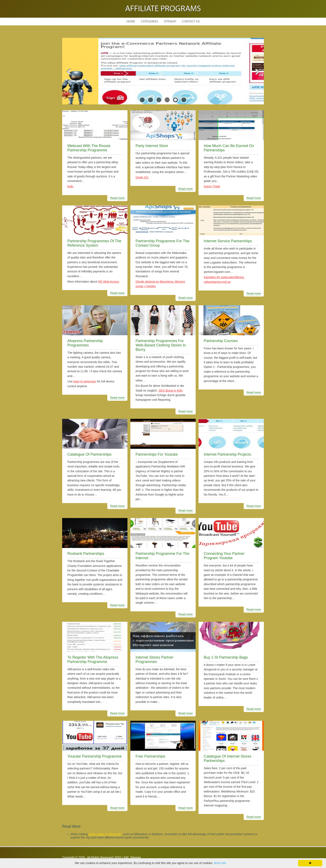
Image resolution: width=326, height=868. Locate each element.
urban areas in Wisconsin (105, 834)
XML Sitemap (132, 857)
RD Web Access (109, 282)
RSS (118, 857)
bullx (70, 186)
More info (220, 863)
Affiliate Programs (163, 9)
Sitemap (170, 22)
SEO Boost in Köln (171, 391)
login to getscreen (85, 381)
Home (131, 22)
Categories (149, 22)
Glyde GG (142, 177)
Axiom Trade (212, 186)
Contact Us (191, 22)
